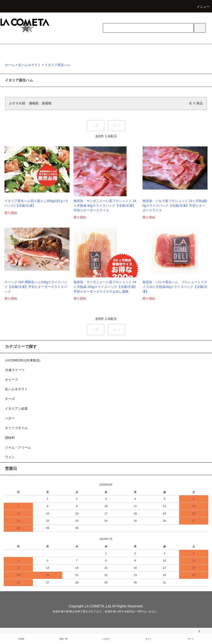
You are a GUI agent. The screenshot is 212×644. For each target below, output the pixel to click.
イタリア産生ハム (58, 65)
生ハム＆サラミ (30, 65)
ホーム (10, 65)
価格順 (34, 103)
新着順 (47, 103)
